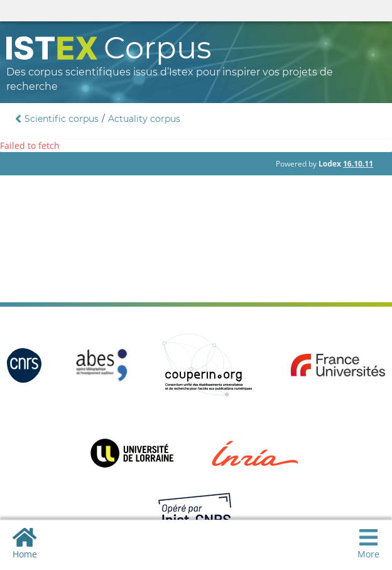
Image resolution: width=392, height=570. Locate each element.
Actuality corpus (144, 119)
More (368, 543)
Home (25, 543)
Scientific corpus (62, 119)
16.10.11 (358, 164)
